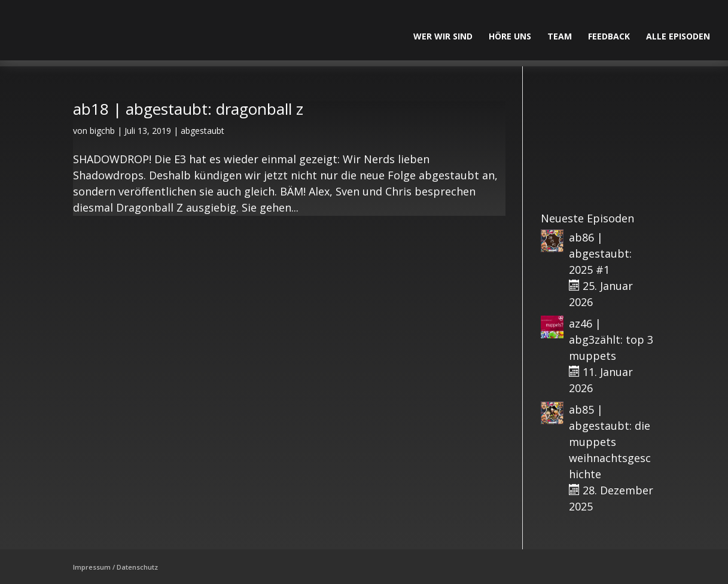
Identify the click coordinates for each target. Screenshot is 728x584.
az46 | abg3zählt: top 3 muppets (611, 340)
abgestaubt (202, 131)
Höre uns (510, 37)
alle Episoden (678, 37)
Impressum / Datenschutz (115, 567)
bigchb (102, 131)
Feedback (609, 37)
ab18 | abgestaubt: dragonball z (188, 109)
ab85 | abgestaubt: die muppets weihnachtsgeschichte (610, 442)
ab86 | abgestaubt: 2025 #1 (600, 253)
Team (560, 37)
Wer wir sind (443, 37)
